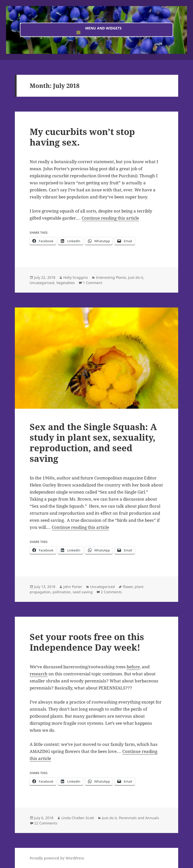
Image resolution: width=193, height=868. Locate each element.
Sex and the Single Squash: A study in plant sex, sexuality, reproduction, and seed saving (93, 443)
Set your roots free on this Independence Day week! (87, 642)
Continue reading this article (110, 218)
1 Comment (93, 283)
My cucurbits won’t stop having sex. (82, 137)
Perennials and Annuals (139, 818)
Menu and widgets (103, 28)
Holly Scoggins (76, 277)
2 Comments (111, 592)
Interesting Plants (111, 277)
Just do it (136, 277)
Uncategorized (42, 283)
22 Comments (46, 823)
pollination (62, 592)
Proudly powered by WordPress (57, 858)
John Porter (73, 587)
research (39, 674)
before (133, 667)
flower (128, 587)
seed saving (83, 592)
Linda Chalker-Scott (78, 818)
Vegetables (66, 283)
